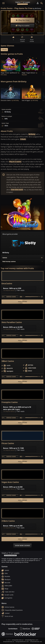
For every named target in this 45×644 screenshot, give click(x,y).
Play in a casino (15, 162)
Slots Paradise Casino (12, 322)
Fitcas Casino (8, 443)
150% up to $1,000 (16, 526)
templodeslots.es (9, 642)
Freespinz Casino (10, 402)
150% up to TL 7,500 (16, 448)
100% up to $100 (15, 288)
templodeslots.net (36, 642)
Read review (32, 39)
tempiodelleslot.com (22, 642)
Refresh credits (23, 39)
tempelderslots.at (18, 640)
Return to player (7, 116)
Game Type (5, 123)
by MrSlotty (37, 8)
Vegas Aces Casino (10, 482)
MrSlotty (32, 134)
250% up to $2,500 (16, 327)
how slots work (17, 190)
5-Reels (4, 50)
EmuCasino (7, 284)
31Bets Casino (8, 521)
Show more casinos (22, 546)
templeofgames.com (31, 640)
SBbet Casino (8, 361)
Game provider (6, 109)
